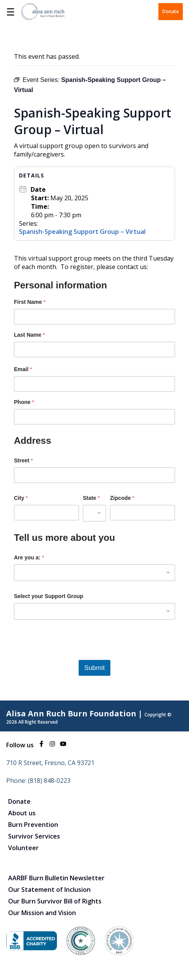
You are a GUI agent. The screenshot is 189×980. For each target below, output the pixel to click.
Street (23, 460)
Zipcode (122, 498)
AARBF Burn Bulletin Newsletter (56, 878)
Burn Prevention (33, 825)
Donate (171, 11)
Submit (95, 668)
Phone (24, 402)
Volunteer (23, 848)
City (21, 498)
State (91, 498)
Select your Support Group (49, 596)
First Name (30, 302)
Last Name (29, 335)
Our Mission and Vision (42, 913)
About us (22, 813)
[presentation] (73, 655)
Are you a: (29, 557)
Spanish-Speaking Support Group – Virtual (82, 232)
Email (23, 369)
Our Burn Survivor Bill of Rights (55, 901)
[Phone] (94, 417)
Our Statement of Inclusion (49, 890)
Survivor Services (34, 836)
